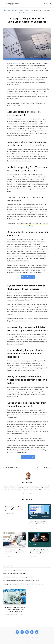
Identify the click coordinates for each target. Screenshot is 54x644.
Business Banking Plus (18, 10)
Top (27, 641)
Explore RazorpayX (28, 277)
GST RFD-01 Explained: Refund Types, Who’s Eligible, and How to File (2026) (21, 581)
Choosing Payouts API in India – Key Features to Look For (14, 509)
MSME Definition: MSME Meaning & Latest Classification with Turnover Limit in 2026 (15, 610)
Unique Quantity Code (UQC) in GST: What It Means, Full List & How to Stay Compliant (23, 584)
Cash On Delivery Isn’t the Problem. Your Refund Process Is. (38, 524)
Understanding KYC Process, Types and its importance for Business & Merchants (39, 552)
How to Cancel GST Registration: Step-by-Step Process (16, 570)
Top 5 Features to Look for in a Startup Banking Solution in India (14, 552)
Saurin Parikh (27, 483)
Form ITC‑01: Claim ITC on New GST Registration (15, 574)
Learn (6, 10)
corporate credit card (15, 63)
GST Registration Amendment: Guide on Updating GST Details (18, 577)
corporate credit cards (11, 468)
